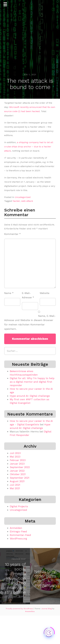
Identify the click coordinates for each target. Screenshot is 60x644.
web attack (27, 201)
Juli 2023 (15, 453)
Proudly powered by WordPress (20, 609)
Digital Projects (19, 506)
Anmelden (16, 528)
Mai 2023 (15, 457)
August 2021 (17, 481)
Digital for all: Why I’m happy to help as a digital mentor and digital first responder (32, 382)
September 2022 (20, 467)
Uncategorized (23, 197)
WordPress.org (18, 538)
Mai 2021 (15, 488)
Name (9, 293)
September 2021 (20, 478)
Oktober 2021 (18, 474)
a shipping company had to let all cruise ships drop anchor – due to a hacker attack (29, 147)
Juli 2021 (15, 485)
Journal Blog (47, 609)
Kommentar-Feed (20, 535)
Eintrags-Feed (18, 531)
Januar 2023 (17, 464)
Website (45, 293)
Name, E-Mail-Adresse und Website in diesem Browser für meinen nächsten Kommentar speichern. (30, 322)
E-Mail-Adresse (28, 295)
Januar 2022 (17, 471)
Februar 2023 (18, 460)
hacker (16, 201)
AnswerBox (30, 611)
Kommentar (12, 234)
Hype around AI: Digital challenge (30, 396)
